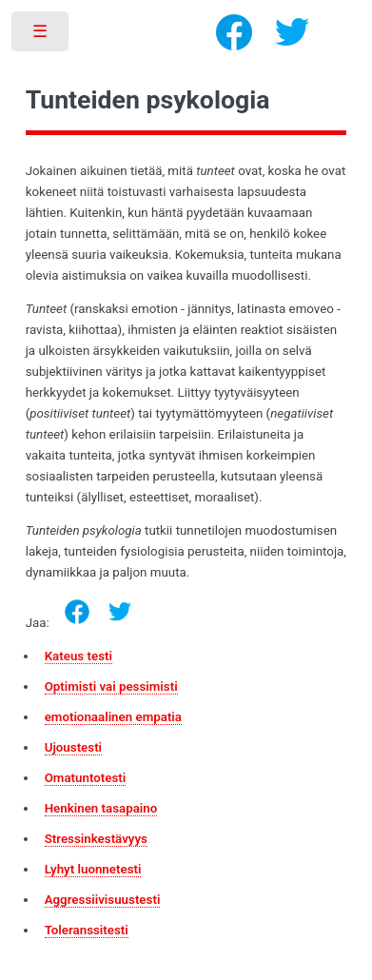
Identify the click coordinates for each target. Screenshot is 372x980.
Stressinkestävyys (96, 839)
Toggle (41, 36)
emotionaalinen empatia (113, 717)
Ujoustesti (73, 747)
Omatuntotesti (86, 778)
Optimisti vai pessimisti (111, 686)
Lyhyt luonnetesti (93, 869)
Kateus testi (78, 656)
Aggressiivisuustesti (103, 900)
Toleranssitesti (87, 930)
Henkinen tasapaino (101, 808)
